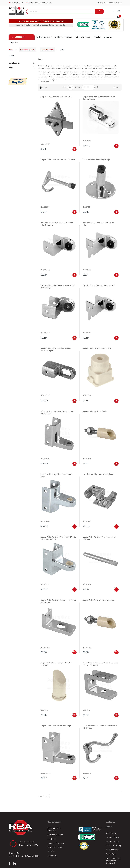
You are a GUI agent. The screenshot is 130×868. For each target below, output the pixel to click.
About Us (51, 852)
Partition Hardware (28, 49)
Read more (46, 81)
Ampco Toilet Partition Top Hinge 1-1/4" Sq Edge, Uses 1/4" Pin (58, 538)
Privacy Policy (111, 854)
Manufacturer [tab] (14, 63)
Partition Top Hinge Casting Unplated (98, 474)
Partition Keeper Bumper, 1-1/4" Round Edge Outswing (57, 224)
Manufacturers (47, 49)
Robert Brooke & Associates (54, 829)
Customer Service (113, 841)
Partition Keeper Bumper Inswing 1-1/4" (99, 285)
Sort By (78, 87)
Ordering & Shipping (113, 846)
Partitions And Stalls (55, 835)
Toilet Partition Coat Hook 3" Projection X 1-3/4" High (100, 727)
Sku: (42, 144)
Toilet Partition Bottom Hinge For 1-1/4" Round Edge (57, 412)
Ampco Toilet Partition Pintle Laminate (99, 600)
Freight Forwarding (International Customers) (113, 861)
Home (11, 49)
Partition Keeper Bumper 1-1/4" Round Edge (98, 224)
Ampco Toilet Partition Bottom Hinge (56, 726)
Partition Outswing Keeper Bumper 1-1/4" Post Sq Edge (58, 287)
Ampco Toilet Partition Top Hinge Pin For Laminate (99, 538)
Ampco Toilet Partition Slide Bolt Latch (57, 97)
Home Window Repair (56, 843)
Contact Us (52, 856)
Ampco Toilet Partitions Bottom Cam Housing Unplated (56, 349)
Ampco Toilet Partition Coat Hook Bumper (58, 160)
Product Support (112, 850)
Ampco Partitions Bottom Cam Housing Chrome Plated (99, 98)
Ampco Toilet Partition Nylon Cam (97, 348)
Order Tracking (111, 833)
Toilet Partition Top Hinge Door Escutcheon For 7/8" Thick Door (100, 664)
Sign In (103, 3)
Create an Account (115, 3)
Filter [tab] (11, 56)
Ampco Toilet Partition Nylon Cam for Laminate (56, 664)
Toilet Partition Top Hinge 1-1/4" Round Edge (57, 475)
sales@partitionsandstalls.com (41, 3)
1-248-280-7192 (17, 3)
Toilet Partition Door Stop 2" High (97, 160)
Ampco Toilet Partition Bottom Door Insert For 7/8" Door (58, 601)
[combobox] (60, 11)
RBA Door (51, 839)
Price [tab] (11, 68)
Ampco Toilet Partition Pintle (95, 411)
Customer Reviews (55, 847)
